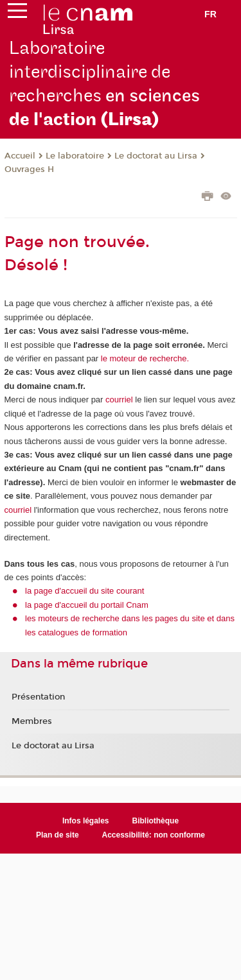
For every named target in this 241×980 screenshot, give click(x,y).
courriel (119, 400)
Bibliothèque (156, 821)
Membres (32, 721)
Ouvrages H (29, 169)
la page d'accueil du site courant (85, 591)
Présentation (38, 697)
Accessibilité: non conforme (154, 835)
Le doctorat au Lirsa (156, 156)
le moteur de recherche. (144, 358)
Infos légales (86, 821)
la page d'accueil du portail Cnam (87, 605)
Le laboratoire (75, 156)
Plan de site (58, 835)
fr (210, 14)
